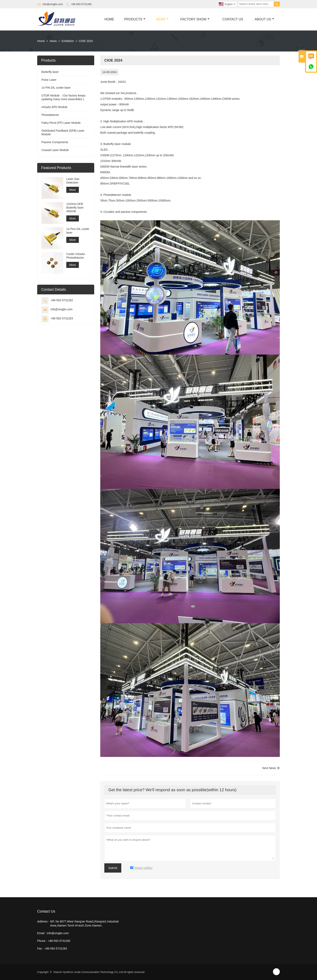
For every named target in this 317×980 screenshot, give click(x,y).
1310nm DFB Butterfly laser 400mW (75, 208)
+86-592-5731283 (62, 318)
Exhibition (68, 41)
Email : (42, 933)
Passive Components (55, 142)
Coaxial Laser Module (55, 150)
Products (135, 19)
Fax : (40, 949)
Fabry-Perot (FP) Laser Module (61, 123)
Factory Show (195, 19)
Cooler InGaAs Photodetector (76, 256)
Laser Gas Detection (73, 181)
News (162, 19)
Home (109, 19)
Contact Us (233, 19)
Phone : (42, 941)
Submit (113, 868)
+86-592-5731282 (81, 4)
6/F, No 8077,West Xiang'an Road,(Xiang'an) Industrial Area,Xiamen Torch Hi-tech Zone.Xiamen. (84, 923)
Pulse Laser (49, 80)
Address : (43, 921)
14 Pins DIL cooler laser (78, 231)
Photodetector (50, 115)
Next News (269, 768)
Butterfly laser (50, 72)
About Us (264, 19)
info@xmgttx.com (53, 4)
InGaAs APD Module (54, 107)
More (73, 190)
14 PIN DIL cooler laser (56, 88)
